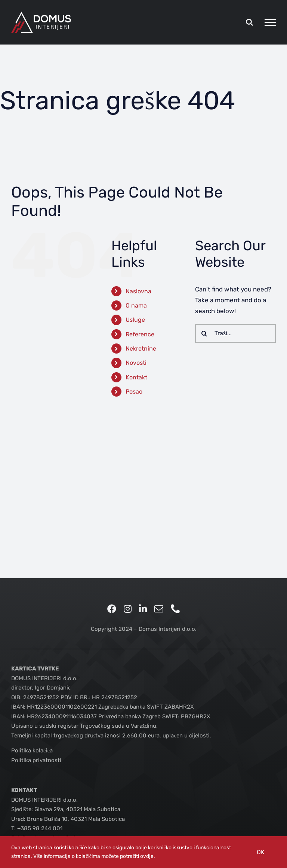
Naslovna (138, 291)
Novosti (136, 363)
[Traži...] (235, 333)
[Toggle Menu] (270, 22)
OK (261, 852)
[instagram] (128, 609)
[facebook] (112, 609)
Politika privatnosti (36, 760)
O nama (136, 305)
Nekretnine (141, 349)
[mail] (159, 609)
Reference (140, 334)
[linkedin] (143, 609)
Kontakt (136, 377)
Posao (134, 392)
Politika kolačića (32, 751)
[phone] (175, 609)
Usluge (135, 320)
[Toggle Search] (249, 22)
